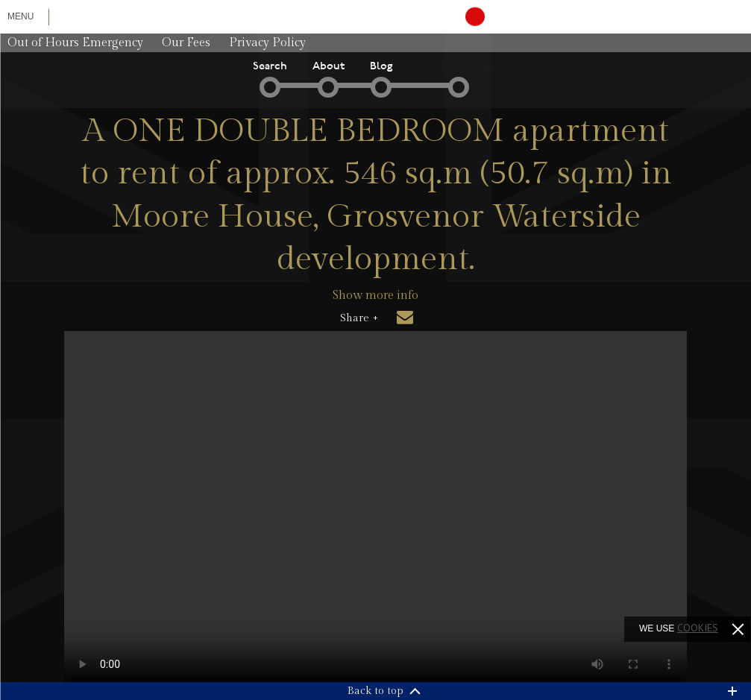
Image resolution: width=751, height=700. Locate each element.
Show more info (375, 296)
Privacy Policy (267, 43)
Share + (359, 318)
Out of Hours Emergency (75, 43)
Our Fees (186, 43)
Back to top (375, 691)
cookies (698, 628)
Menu (21, 16)
